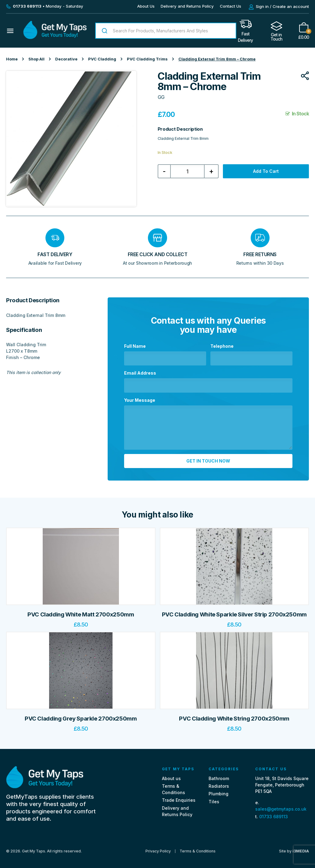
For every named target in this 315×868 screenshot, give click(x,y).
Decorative (66, 59)
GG (161, 97)
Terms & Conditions (198, 848)
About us (171, 775)
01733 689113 (274, 814)
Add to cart (266, 171)
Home (12, 59)
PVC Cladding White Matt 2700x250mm (81, 611)
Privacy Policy (158, 848)
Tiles (214, 798)
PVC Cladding (102, 59)
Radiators (219, 783)
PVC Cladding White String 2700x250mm (234, 715)
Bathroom (219, 775)
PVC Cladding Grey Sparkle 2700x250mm (81, 715)
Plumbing (218, 791)
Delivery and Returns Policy (187, 6)
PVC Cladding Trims (147, 59)
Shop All (36, 59)
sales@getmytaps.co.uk (281, 806)
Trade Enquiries (179, 797)
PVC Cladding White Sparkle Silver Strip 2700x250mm (234, 611)
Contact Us (231, 6)
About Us (146, 6)
